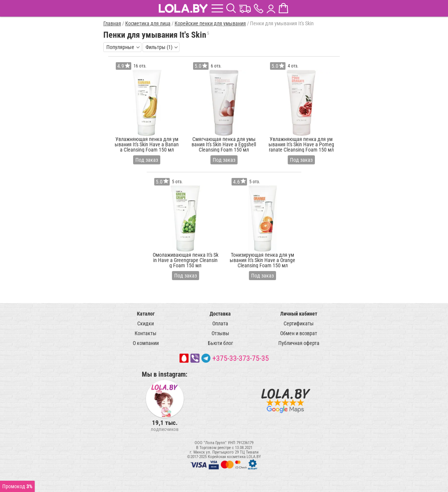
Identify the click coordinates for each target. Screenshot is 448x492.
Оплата (220, 323)
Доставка (220, 314)
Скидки (146, 323)
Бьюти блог (220, 343)
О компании (146, 343)
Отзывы (220, 333)
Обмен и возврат (299, 333)
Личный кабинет (299, 314)
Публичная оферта (299, 343)
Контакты (146, 333)
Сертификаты (299, 323)
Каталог (146, 314)
